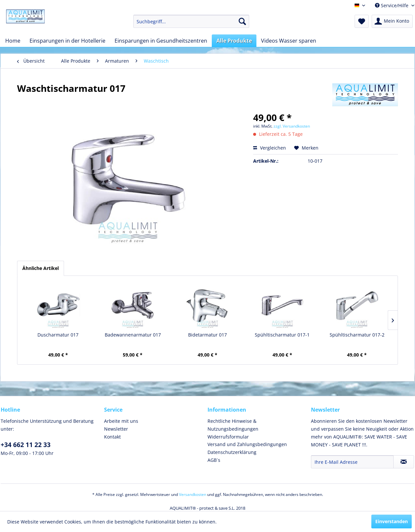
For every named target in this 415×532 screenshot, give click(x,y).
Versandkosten (193, 494)
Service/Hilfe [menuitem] (392, 5)
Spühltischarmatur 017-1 (282, 335)
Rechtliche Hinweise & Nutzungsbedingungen (233, 425)
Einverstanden (392, 521)
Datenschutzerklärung (232, 452)
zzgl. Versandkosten (292, 126)
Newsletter (116, 429)
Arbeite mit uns (121, 421)
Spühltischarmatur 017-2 (357, 335)
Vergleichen (270, 148)
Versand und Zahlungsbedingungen (247, 444)
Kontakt (112, 437)
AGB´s (214, 460)
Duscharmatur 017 (58, 335)
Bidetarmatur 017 (207, 335)
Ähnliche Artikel (41, 268)
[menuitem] (191, 21)
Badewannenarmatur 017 (133, 335)
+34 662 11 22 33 (26, 445)
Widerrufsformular (228, 437)
